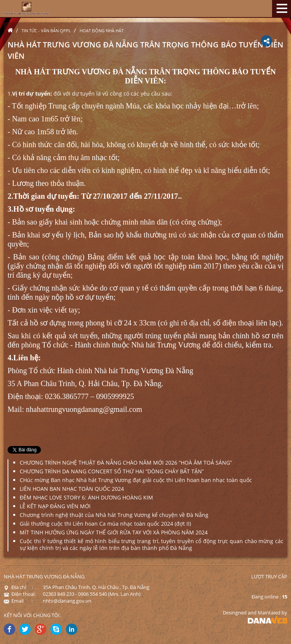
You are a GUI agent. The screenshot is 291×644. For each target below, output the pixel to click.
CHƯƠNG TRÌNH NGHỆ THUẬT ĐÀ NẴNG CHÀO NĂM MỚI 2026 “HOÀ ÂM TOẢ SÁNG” (126, 463)
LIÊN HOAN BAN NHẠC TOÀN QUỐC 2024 (72, 489)
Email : (18, 601)
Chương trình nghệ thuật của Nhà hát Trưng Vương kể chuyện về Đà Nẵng (114, 515)
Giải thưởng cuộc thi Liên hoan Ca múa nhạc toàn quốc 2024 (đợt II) (105, 524)
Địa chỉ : (18, 587)
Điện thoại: (20, 594)
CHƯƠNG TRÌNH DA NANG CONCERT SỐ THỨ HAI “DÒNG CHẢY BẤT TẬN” (112, 471)
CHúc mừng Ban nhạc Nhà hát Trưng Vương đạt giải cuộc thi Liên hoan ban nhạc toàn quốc (136, 480)
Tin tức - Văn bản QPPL (46, 31)
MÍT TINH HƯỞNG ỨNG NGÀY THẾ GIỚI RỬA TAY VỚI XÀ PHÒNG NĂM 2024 (114, 532)
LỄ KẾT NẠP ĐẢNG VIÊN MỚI (55, 506)
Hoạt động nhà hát (102, 31)
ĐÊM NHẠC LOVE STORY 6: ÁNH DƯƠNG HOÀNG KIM (86, 497)
